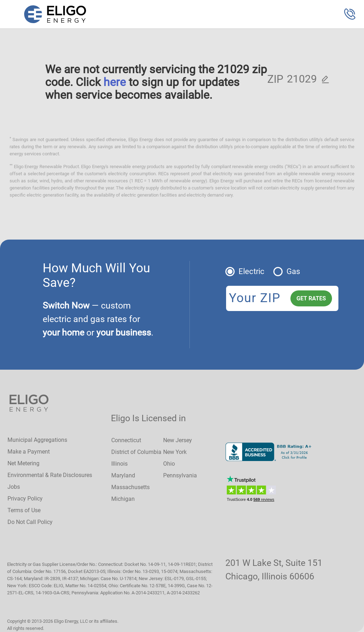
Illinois (119, 464)
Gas (293, 271)
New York (175, 452)
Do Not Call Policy (30, 522)
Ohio (169, 464)
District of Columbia (136, 452)
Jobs (14, 487)
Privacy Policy (25, 499)
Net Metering (23, 463)
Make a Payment (29, 452)
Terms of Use (24, 510)
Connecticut (126, 440)
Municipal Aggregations (37, 440)
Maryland (123, 475)
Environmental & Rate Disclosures (50, 475)
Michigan (123, 499)
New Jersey (178, 440)
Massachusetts (130, 487)
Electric (251, 271)
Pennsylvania (180, 475)
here (115, 82)
